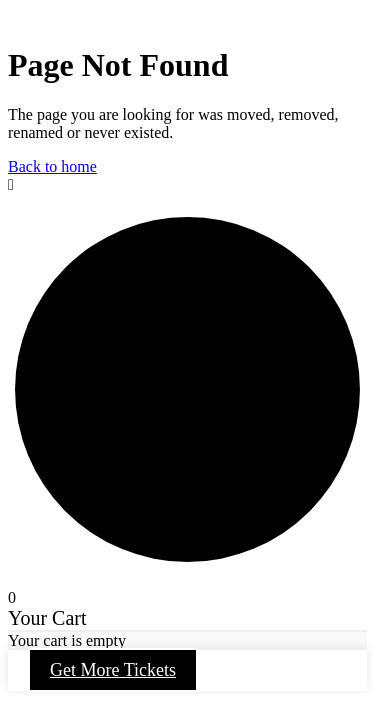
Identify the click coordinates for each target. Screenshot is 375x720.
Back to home (52, 166)
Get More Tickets (113, 670)
